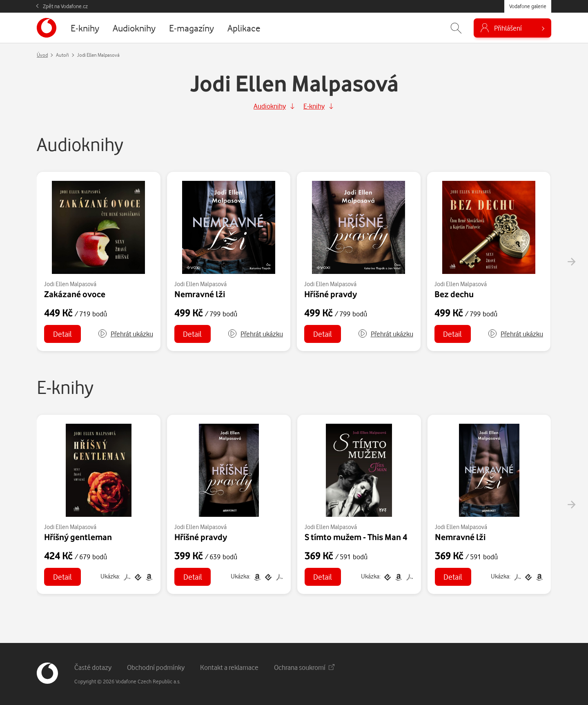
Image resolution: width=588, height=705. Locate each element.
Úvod (42, 55)
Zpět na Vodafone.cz (65, 6)
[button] (125, 334)
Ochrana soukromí (304, 667)
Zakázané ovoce (75, 294)
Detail (62, 334)
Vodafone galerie (528, 6)
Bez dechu (454, 294)
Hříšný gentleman (78, 537)
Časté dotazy (93, 667)
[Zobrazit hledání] (456, 28)
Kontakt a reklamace (229, 667)
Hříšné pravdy (331, 294)
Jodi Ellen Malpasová (70, 284)
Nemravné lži (200, 294)
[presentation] (571, 262)
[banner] (47, 28)
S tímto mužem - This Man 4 (356, 537)
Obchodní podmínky (156, 667)
